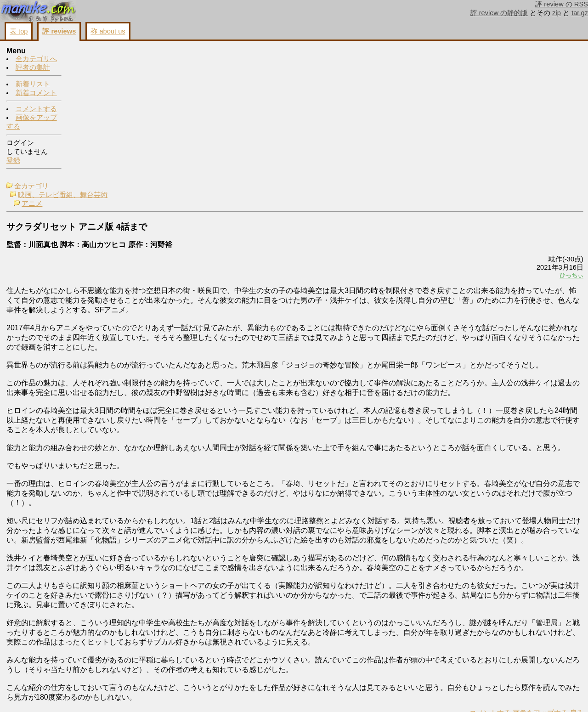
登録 (13, 161)
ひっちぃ (457, 141)
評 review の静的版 (499, 13)
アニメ (96, 69)
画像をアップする (425, 694)
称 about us (108, 31)
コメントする (36, 109)
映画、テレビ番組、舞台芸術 (127, 60)
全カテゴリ (96, 51)
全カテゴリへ (36, 59)
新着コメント (36, 93)
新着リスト (33, 85)
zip (557, 13)
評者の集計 (33, 68)
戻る (462, 694)
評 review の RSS (562, 4)
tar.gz (580, 13)
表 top (19, 31)
